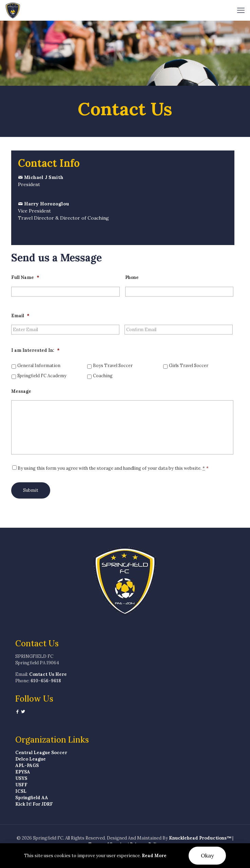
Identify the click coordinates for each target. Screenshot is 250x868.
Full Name (25, 278)
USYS (21, 778)
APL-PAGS (27, 765)
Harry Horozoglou (47, 204)
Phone (132, 278)
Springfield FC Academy (42, 376)
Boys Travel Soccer (113, 365)
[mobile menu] (241, 10)
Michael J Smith (44, 177)
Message (21, 391)
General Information (39, 365)
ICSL (21, 791)
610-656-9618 (46, 681)
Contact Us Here (48, 674)
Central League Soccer (41, 753)
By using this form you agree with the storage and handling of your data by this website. (113, 468)
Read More (154, 856)
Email (20, 316)
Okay (207, 855)
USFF (21, 785)
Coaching (103, 376)
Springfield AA (32, 798)
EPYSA (23, 772)
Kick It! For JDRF (34, 804)
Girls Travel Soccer (189, 365)
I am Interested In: (35, 350)
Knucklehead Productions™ (200, 838)
